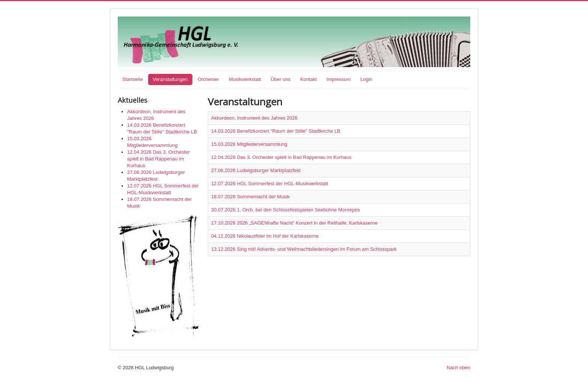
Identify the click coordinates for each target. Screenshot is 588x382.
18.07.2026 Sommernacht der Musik (250, 197)
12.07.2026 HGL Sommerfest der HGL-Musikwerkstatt (270, 184)
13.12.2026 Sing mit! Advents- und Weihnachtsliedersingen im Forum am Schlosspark (304, 249)
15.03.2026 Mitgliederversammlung (249, 144)
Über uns (281, 79)
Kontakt (309, 79)
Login (366, 79)
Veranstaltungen (170, 79)
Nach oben (458, 368)
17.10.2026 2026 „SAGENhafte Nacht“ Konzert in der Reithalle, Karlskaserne (294, 223)
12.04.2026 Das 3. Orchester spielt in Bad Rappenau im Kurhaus (281, 157)
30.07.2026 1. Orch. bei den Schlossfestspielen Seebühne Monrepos (286, 210)
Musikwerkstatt (245, 79)
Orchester (208, 79)
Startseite (133, 79)
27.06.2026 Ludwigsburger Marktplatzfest (256, 170)
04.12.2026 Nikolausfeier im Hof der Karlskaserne (265, 236)
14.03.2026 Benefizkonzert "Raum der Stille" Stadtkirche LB (276, 131)
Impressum (339, 79)
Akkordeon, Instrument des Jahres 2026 (254, 118)
